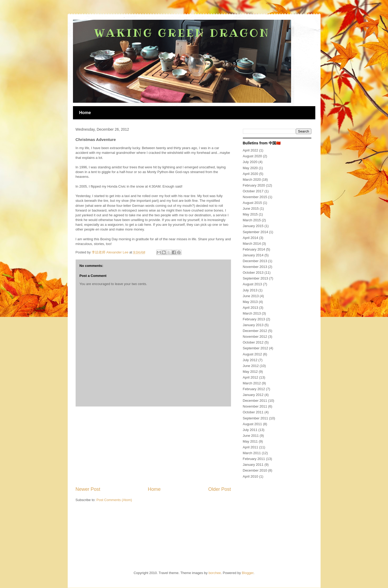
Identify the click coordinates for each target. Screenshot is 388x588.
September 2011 (256, 418)
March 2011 (252, 453)
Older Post (220, 489)
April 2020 (251, 174)
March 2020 (252, 180)
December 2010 (255, 470)
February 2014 (254, 249)
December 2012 (255, 331)
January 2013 (253, 325)
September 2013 (256, 278)
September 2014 (256, 232)
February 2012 (254, 389)
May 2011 (250, 441)
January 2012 (253, 395)
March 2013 (252, 313)
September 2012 (256, 348)
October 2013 (253, 273)
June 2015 (251, 209)
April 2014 (251, 238)
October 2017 (253, 191)
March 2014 (252, 244)
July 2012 (250, 360)
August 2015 (252, 203)
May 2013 (250, 302)
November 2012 (255, 337)
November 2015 (255, 197)
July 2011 (250, 430)
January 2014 (253, 255)
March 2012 (252, 383)
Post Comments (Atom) (114, 500)
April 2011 (251, 447)
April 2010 (251, 476)
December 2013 (255, 261)
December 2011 (255, 401)
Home (85, 113)
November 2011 (255, 406)
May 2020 (250, 168)
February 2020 (254, 185)
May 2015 (250, 214)
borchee (215, 573)
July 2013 (250, 290)
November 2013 (255, 267)
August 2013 (252, 284)
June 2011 (251, 436)
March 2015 (252, 220)
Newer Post (88, 489)
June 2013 (251, 296)
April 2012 (251, 377)
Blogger (248, 573)
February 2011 (254, 459)
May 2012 (250, 372)
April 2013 (251, 308)
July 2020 (250, 162)
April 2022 (251, 150)
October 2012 (253, 342)
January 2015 (253, 226)
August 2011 (252, 424)
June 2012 (251, 366)
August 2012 (252, 354)
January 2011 (253, 465)
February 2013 (254, 319)
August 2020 (252, 156)
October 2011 (253, 412)
